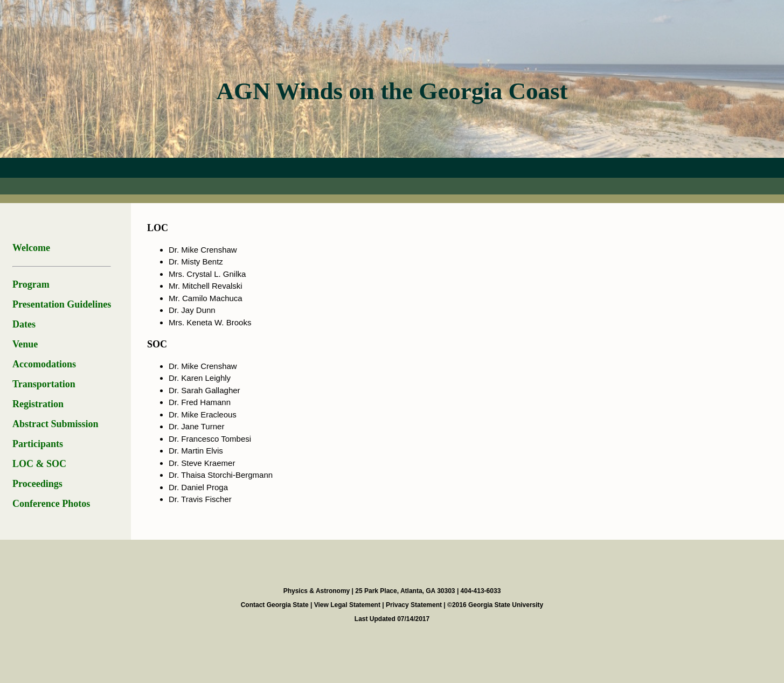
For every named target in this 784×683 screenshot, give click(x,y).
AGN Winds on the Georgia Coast (392, 91)
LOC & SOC (39, 464)
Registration (38, 404)
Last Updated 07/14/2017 (392, 619)
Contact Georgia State (276, 605)
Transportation (44, 384)
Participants (38, 444)
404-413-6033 (481, 591)
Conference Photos (51, 504)
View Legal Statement (348, 605)
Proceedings (37, 484)
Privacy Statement (415, 605)
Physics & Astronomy (318, 591)
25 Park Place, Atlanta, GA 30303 (406, 591)
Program (31, 284)
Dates (24, 324)
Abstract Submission (55, 424)
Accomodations (44, 364)
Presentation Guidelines (62, 304)
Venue (25, 344)
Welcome (31, 248)
